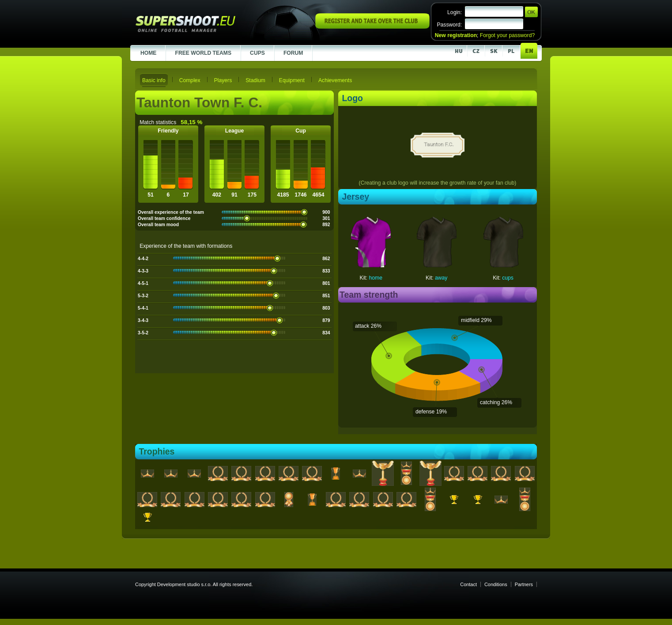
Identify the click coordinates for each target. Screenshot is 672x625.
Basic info (154, 80)
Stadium (255, 80)
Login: (455, 12)
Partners (524, 584)
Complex (190, 80)
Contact (468, 584)
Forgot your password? (507, 35)
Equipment (292, 80)
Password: (449, 25)
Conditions (496, 584)
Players (223, 80)
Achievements (335, 80)
